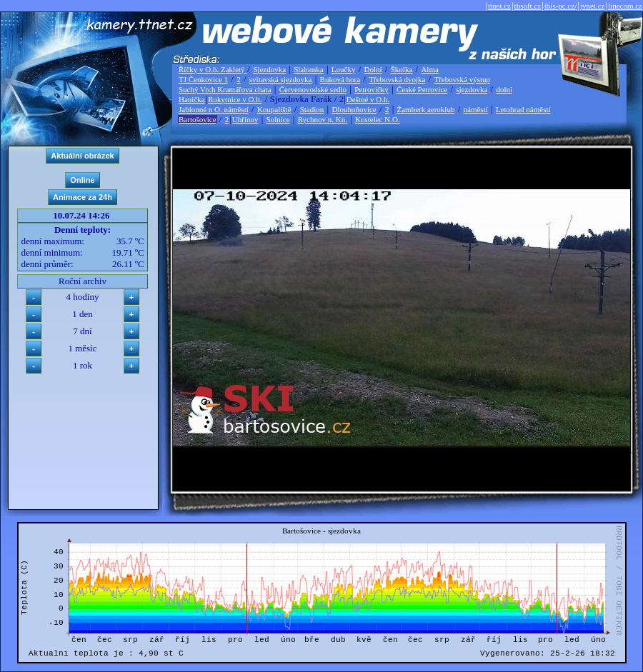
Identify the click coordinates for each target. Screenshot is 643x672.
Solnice (278, 119)
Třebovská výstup (462, 79)
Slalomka (309, 69)
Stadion (312, 109)
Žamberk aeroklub (425, 109)
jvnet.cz (593, 6)
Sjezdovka (269, 69)
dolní (504, 89)
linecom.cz (625, 6)
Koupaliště (274, 109)
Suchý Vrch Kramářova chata (225, 89)
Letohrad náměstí (523, 109)
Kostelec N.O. (378, 119)
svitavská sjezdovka (281, 79)
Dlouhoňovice (354, 109)
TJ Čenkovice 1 (203, 79)
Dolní (373, 69)
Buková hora (340, 79)
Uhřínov (245, 119)
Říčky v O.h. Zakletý (213, 69)
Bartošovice (198, 119)
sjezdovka (472, 89)
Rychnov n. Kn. (323, 119)
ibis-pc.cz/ (561, 6)
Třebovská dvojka (397, 79)
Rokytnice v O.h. (235, 99)
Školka (402, 69)
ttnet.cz (499, 6)
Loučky (344, 69)
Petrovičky (372, 89)
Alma (429, 69)
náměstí (476, 109)
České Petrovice (422, 89)
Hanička (192, 99)
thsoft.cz (528, 6)
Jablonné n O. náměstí (214, 109)
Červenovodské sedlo (313, 89)
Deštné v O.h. (368, 99)
